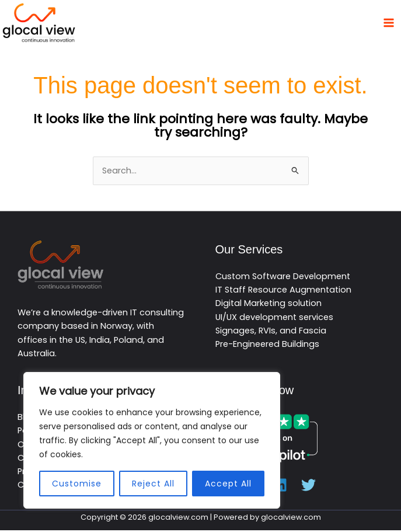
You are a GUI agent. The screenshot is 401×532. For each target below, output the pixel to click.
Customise (77, 484)
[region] (152, 440)
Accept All (228, 484)
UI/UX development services (274, 318)
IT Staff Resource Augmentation (283, 291)
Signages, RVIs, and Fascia (271, 332)
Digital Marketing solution (269, 305)
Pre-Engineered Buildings (267, 346)
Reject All (153, 484)
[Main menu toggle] (389, 23)
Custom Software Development (283, 277)
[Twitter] (308, 487)
